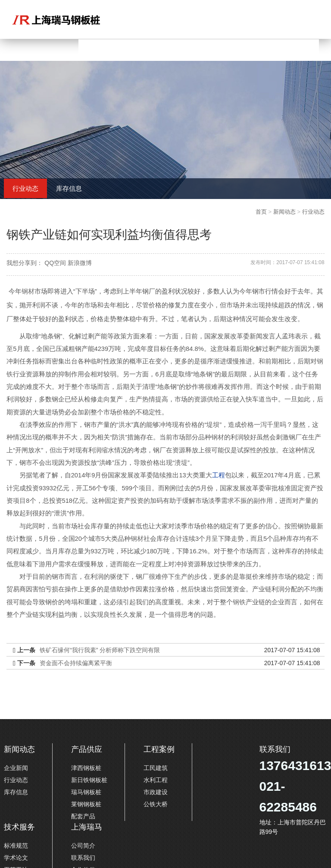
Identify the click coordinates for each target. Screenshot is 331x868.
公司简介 (83, 846)
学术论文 (16, 858)
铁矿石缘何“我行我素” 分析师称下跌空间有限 (100, 650)
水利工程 (156, 780)
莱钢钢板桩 (86, 804)
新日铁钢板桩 (89, 780)
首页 (261, 212)
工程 (219, 475)
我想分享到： (25, 263)
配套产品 (83, 816)
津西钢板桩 (86, 768)
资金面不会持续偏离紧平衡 (76, 663)
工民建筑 (156, 768)
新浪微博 (80, 263)
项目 (145, 488)
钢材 (28, 291)
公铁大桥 (156, 804)
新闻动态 (284, 212)
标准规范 (16, 846)
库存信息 (69, 188)
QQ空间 (55, 263)
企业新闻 (16, 768)
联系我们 (83, 858)
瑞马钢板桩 (86, 792)
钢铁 (239, 602)
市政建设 (156, 792)
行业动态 (25, 188)
